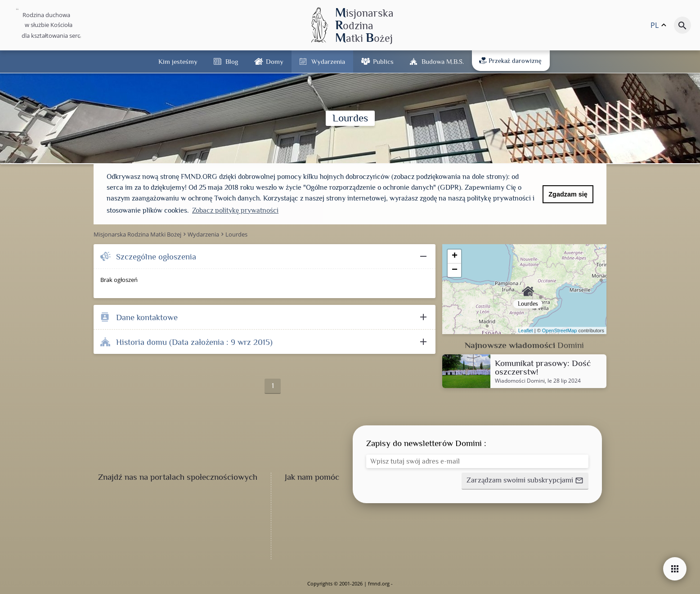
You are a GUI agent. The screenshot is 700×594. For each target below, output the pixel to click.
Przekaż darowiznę (510, 61)
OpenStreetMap (560, 330)
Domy (275, 61)
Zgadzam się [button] (568, 194)
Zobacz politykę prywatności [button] (235, 210)
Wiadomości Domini (520, 381)
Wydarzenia (328, 61)
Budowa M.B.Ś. (443, 61)
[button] (525, 481)
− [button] (455, 270)
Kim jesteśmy (178, 61)
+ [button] (455, 256)
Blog (232, 61)
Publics (383, 61)
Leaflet (526, 330)
